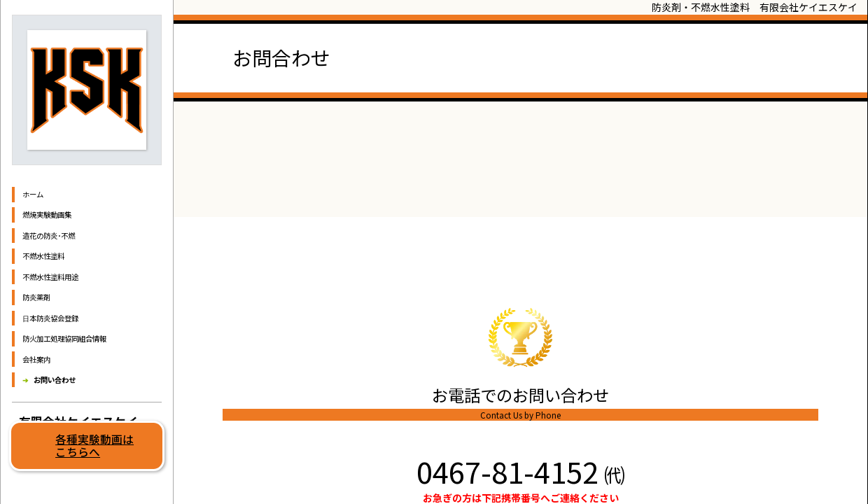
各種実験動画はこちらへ (94, 445)
